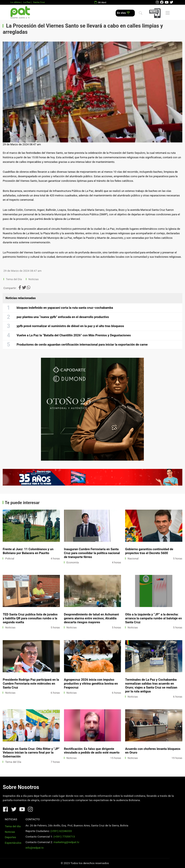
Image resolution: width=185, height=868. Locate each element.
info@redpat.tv (35, 848)
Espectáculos (13, 843)
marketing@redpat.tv (66, 842)
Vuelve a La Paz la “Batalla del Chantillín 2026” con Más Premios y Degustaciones (74, 335)
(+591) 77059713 (64, 837)
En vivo (123, 13)
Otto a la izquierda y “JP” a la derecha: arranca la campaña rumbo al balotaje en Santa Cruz (153, 618)
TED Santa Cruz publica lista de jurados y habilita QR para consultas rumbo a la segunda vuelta (30, 618)
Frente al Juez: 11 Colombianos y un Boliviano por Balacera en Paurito (28, 551)
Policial (10, 559)
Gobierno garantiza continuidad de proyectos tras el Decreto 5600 (149, 551)
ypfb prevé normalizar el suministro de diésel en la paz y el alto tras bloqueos (70, 326)
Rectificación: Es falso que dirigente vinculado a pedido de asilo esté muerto (92, 751)
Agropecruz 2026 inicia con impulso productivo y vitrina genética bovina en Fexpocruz (91, 684)
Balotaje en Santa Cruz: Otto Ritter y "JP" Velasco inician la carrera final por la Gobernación (31, 753)
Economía (73, 562)
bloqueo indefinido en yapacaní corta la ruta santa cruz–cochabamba (65, 308)
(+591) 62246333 (61, 831)
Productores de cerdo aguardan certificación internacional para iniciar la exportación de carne (82, 345)
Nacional (133, 559)
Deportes (11, 837)
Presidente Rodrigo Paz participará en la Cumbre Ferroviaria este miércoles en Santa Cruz (31, 684)
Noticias (33, 279)
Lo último (16, 2)
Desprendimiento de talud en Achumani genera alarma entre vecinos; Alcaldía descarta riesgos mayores (91, 618)
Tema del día (13, 826)
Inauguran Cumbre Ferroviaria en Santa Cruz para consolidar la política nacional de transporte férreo (92, 553)
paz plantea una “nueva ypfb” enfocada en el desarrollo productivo (63, 317)
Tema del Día (14, 279)
